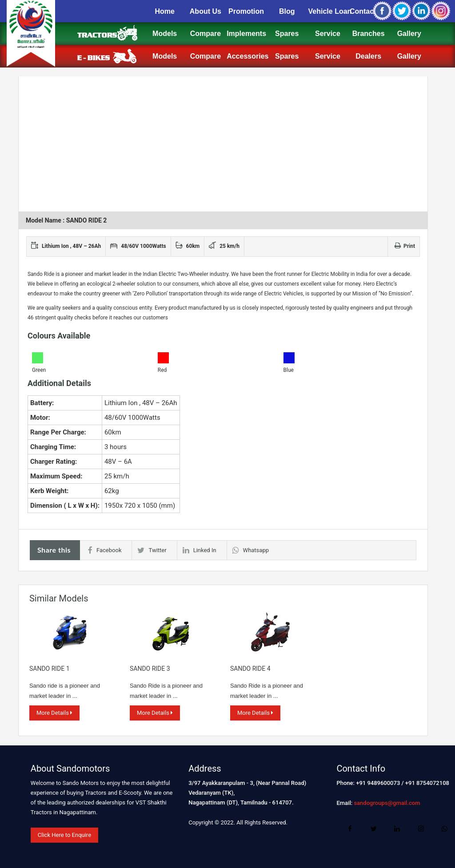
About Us (206, 11)
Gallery (409, 34)
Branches (369, 34)
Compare (206, 34)
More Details (54, 713)
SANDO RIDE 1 (50, 669)
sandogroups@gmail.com (387, 803)
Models (165, 34)
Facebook (105, 550)
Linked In (200, 550)
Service (328, 34)
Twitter (152, 550)
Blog (287, 11)
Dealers (368, 56)
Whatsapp (251, 550)
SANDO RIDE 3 (150, 669)
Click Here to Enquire (64, 835)
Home (164, 11)
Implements (246, 34)
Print (405, 246)
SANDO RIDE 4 (250, 669)
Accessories (247, 56)
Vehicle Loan (330, 11)
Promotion (246, 11)
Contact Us (368, 11)
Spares (287, 34)
